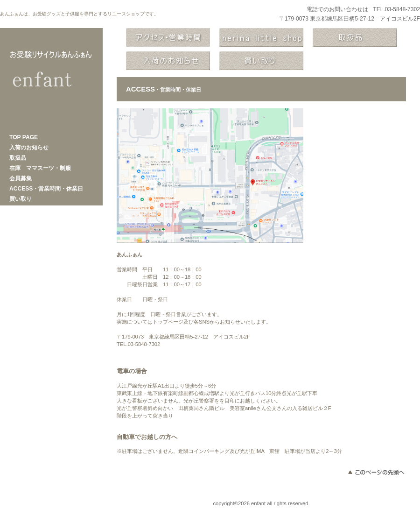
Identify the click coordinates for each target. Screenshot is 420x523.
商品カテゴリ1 (355, 37)
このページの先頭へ (376, 472)
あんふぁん (51, 79)
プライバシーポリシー (51, 503)
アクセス (168, 37)
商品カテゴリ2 (168, 61)
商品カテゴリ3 (261, 61)
